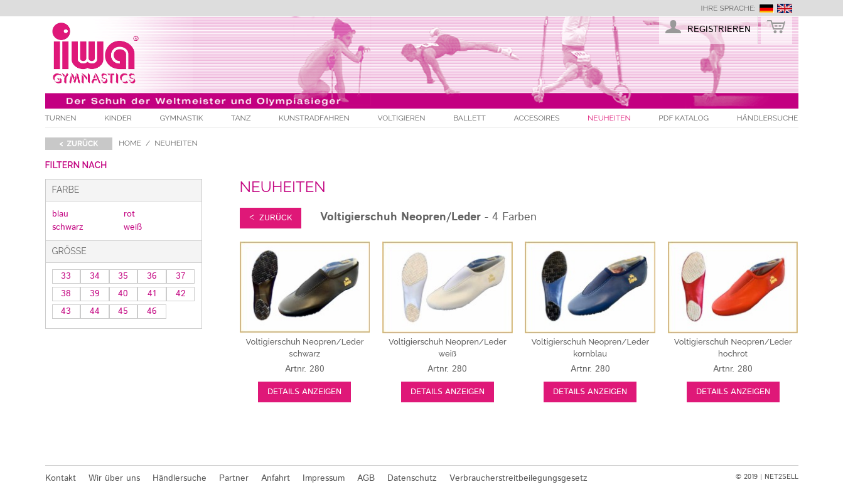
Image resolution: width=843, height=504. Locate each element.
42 (181, 294)
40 (123, 294)
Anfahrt (276, 478)
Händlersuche (768, 118)
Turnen (61, 118)
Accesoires (536, 118)
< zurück (79, 144)
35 (123, 276)
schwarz (68, 227)
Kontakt (61, 478)
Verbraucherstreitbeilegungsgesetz (518, 478)
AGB (366, 478)
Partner (234, 478)
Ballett (470, 118)
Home (130, 143)
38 (66, 294)
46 (152, 311)
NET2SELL (781, 477)
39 (95, 294)
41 (152, 294)
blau (60, 214)
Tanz (241, 118)
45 (123, 311)
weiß (133, 227)
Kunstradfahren (314, 118)
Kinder (118, 118)
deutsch (766, 8)
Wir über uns (114, 478)
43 (66, 311)
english (785, 8)
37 (181, 276)
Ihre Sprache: (728, 8)
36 (152, 276)
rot (129, 214)
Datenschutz (412, 478)
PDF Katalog (684, 118)
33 (66, 276)
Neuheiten (609, 118)
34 (95, 276)
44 (95, 311)
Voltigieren (401, 118)
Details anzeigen (304, 392)
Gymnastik (181, 118)
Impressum (324, 478)
